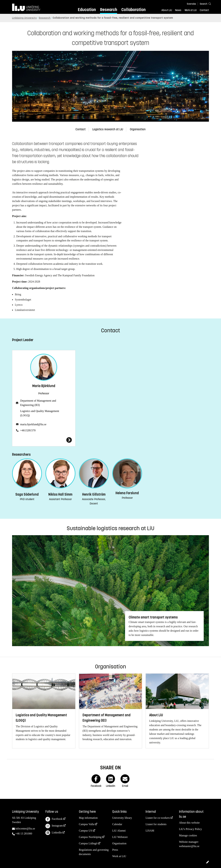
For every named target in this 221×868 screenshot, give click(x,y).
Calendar (117, 824)
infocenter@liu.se (25, 829)
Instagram (54, 826)
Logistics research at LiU (108, 129)
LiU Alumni (119, 831)
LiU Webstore (120, 837)
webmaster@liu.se (189, 846)
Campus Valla (87, 824)
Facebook (54, 819)
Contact (204, 10)
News (178, 10)
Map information (88, 818)
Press (115, 850)
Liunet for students (156, 824)
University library (122, 818)
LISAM (150, 831)
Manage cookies (188, 835)
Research (109, 10)
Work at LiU (191, 10)
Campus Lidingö (88, 843)
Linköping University (24, 18)
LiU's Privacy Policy (191, 829)
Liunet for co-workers (158, 818)
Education (87, 10)
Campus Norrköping (90, 837)
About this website (189, 823)
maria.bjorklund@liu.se (33, 424)
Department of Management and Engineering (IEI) (38, 403)
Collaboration (133, 10)
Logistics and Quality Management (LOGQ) (40, 413)
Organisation (138, 129)
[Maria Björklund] (44, 440)
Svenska (191, 4)
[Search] (204, 4)
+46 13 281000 (24, 834)
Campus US (86, 831)
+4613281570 (28, 430)
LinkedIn (54, 833)
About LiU (167, 10)
